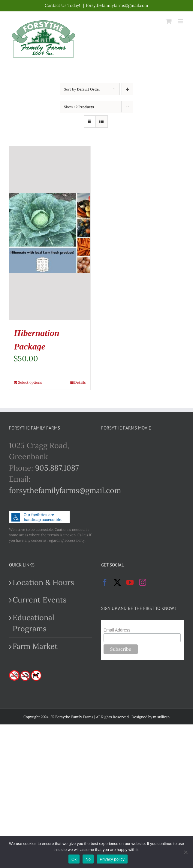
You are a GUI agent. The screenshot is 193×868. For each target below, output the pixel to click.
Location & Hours (43, 582)
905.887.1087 (57, 468)
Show (79, 107)
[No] (185, 852)
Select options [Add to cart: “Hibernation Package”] (30, 382)
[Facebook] (105, 582)
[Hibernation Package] (50, 233)
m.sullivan (161, 717)
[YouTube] (130, 582)
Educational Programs (33, 623)
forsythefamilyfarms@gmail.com (117, 5)
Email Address (117, 630)
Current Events (40, 600)
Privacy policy (112, 859)
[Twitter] (117, 582)
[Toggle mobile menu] (181, 21)
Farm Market (35, 646)
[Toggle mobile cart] (169, 21)
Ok (74, 859)
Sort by (82, 89)
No (88, 859)
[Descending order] (127, 89)
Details (80, 382)
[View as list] (102, 122)
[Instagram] (143, 582)
